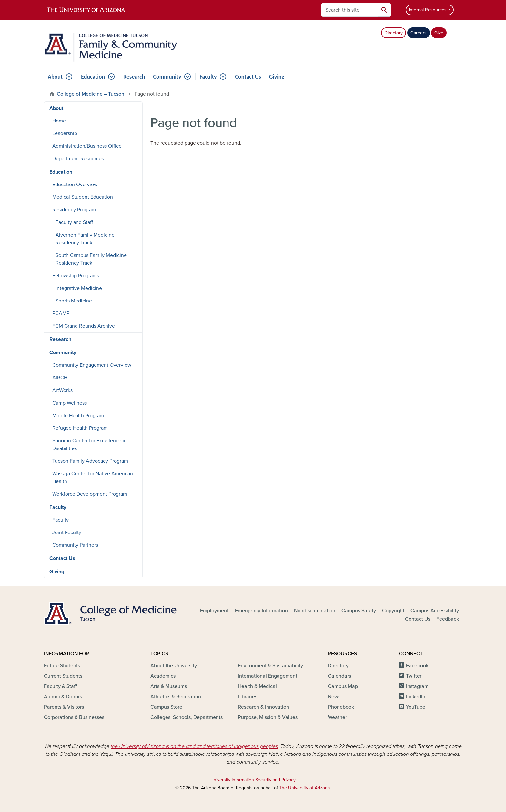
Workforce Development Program (90, 494)
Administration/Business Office (87, 146)
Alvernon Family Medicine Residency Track (85, 239)
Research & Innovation (263, 707)
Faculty (208, 77)
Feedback (448, 619)
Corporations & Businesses (74, 717)
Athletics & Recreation (176, 697)
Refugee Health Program (80, 428)
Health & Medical (257, 686)
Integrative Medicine (79, 288)
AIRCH (60, 378)
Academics (163, 676)
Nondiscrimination (315, 611)
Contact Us (248, 77)
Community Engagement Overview (92, 365)
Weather (337, 717)
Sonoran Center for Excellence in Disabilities (90, 445)
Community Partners (75, 545)
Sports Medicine (74, 301)
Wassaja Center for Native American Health (93, 478)
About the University (174, 666)
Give (439, 33)
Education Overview (75, 185)
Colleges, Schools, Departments (187, 717)
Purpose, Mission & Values (268, 717)
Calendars (339, 676)
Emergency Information (261, 611)
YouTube (416, 707)
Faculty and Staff (74, 222)
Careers (419, 33)
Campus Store (166, 707)
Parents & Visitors (64, 707)
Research (134, 77)
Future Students (62, 666)
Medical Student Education (83, 197)
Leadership (65, 133)
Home (59, 121)
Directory (394, 33)
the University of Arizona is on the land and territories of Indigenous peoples (194, 746)
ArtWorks (62, 390)
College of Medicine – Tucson (91, 94)
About (55, 77)
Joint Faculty (67, 533)
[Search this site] (349, 10)
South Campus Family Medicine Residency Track (91, 259)
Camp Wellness (70, 403)
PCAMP (61, 313)
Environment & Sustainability (270, 666)
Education (93, 77)
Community (167, 77)
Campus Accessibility (435, 611)
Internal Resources (428, 10)
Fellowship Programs (76, 276)
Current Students (63, 676)
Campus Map (343, 686)
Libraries (248, 697)
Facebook (417, 666)
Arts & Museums (169, 686)
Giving (277, 77)
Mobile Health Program (78, 416)
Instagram (417, 686)
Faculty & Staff (60, 686)
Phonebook (341, 707)
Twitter (414, 676)
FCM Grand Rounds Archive (84, 326)
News (334, 697)
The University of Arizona (304, 788)
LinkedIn (416, 697)
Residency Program (74, 210)
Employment (214, 611)
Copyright (393, 611)
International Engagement (268, 676)
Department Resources (78, 159)
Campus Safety (359, 611)
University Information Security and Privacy (253, 780)
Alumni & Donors (63, 697)
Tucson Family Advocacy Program (90, 461)
